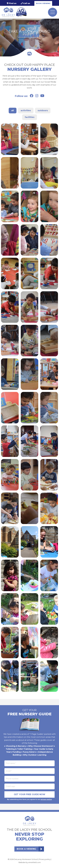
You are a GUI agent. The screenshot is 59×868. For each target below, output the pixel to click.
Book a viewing (26, 849)
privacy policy (46, 799)
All (13, 110)
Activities (26, 110)
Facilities (30, 117)
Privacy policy (45, 859)
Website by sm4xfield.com (30, 862)
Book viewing (43, 3)
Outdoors (43, 110)
